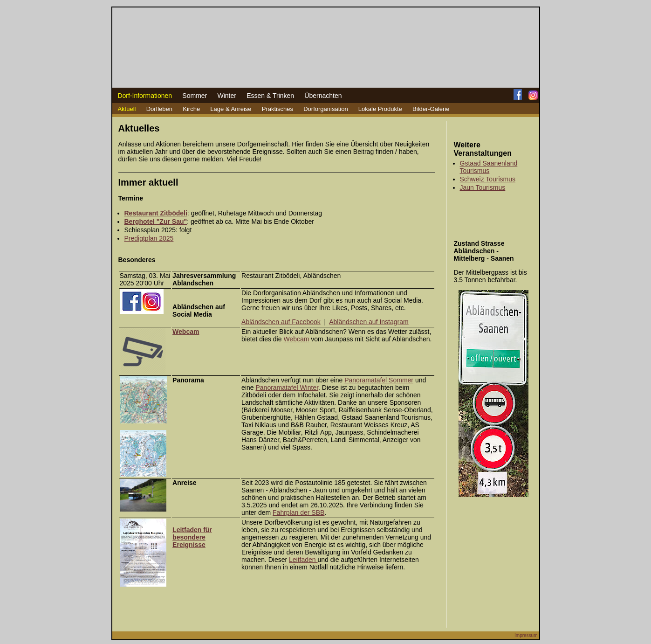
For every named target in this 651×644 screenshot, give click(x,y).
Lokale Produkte (380, 109)
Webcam (296, 339)
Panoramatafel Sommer (379, 380)
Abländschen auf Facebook (281, 322)
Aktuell (127, 109)
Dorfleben (159, 109)
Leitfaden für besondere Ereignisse (192, 537)
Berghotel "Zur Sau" (156, 222)
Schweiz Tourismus (488, 179)
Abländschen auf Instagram (369, 322)
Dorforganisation (325, 109)
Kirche (191, 109)
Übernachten (323, 96)
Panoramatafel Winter (287, 388)
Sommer (195, 96)
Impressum (526, 635)
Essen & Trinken (270, 96)
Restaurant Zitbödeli (156, 213)
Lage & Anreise (231, 109)
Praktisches (278, 109)
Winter (226, 96)
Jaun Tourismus (483, 187)
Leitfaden (303, 560)
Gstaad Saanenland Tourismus (489, 167)
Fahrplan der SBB (298, 512)
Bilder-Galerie (431, 109)
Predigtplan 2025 (149, 238)
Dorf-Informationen (145, 96)
